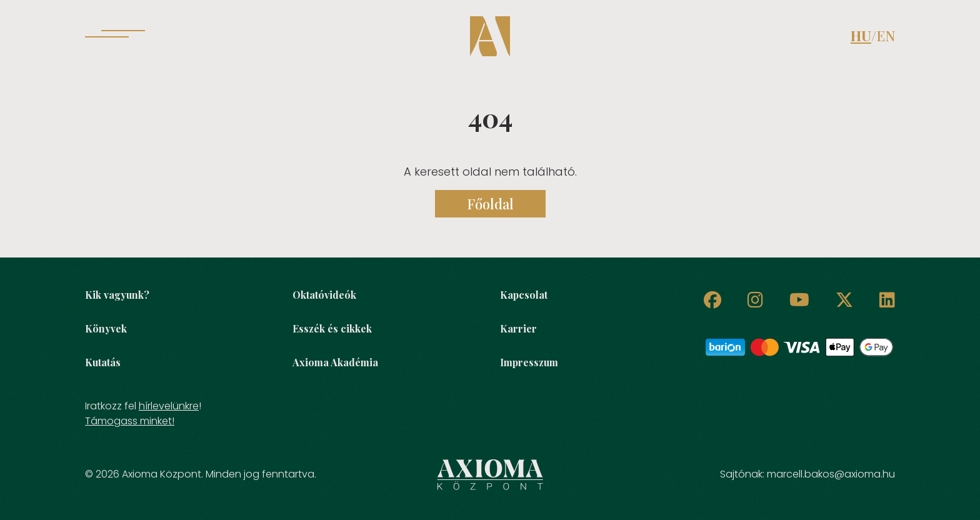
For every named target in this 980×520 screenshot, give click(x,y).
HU (861, 36)
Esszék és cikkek (332, 328)
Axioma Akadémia (335, 362)
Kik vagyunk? (117, 295)
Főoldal (490, 204)
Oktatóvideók (324, 295)
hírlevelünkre (169, 406)
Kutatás (103, 362)
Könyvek (106, 328)
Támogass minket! (130, 421)
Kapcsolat (524, 295)
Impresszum (529, 362)
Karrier (518, 328)
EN (886, 36)
